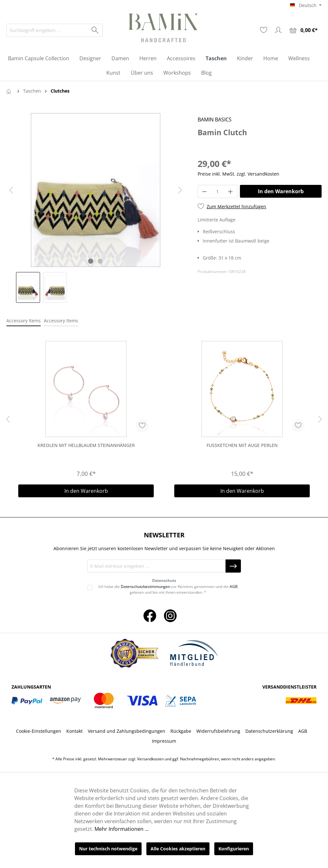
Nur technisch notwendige (108, 849)
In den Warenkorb (281, 191)
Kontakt (74, 731)
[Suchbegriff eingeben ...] (47, 30)
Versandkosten (150, 759)
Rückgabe (181, 731)
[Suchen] (95, 30)
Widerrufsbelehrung (218, 731)
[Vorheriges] (11, 190)
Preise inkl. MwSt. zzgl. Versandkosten (238, 174)
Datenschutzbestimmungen (145, 587)
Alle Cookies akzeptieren (178, 849)
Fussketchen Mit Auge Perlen (242, 445)
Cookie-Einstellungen (39, 731)
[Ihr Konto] (278, 30)
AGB (234, 587)
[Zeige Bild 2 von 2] (100, 261)
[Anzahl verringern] (204, 191)
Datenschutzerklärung (269, 731)
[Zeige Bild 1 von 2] (91, 261)
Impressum (164, 741)
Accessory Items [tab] (24, 321)
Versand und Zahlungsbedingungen (127, 731)
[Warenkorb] (304, 30)
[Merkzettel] (264, 30)
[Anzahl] (218, 191)
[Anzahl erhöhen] (231, 191)
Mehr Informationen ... (122, 829)
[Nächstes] (180, 190)
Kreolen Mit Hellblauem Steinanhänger (86, 445)
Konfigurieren (234, 849)
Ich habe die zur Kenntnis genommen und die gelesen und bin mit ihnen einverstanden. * (168, 589)
